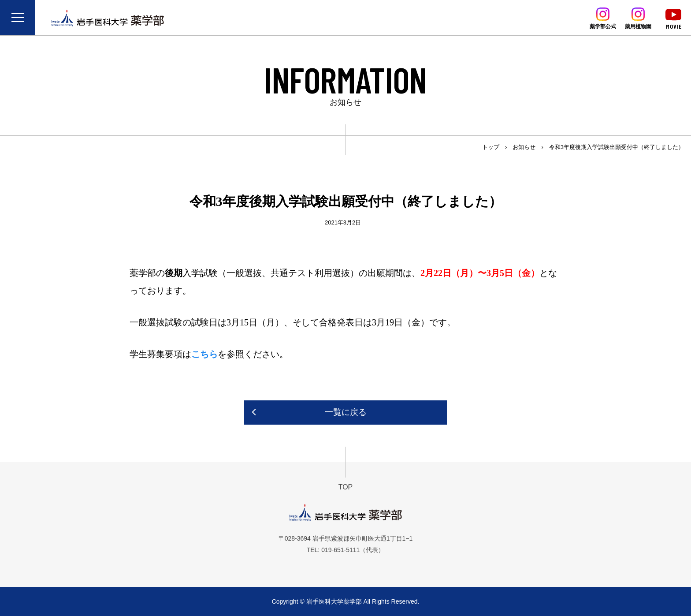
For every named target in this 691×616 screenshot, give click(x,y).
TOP (346, 487)
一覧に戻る (346, 412)
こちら (204, 354)
